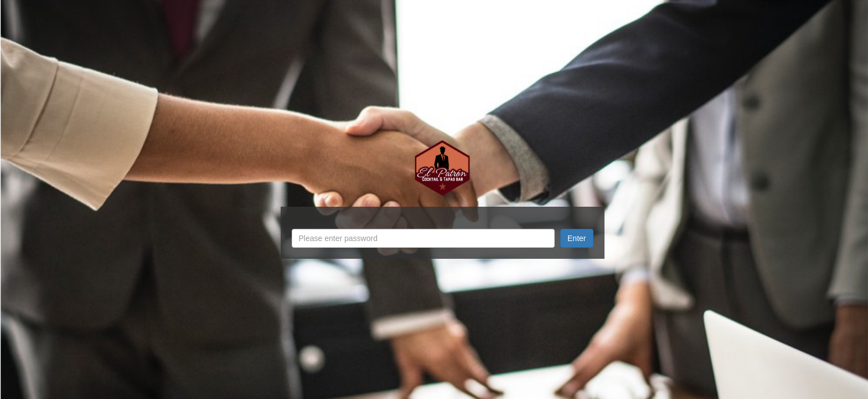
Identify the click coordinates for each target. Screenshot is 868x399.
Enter (577, 238)
